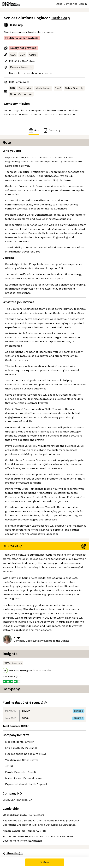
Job (34, 130)
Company (52, 130)
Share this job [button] (13, 853)
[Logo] (11, 4)
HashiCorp (61, 18)
